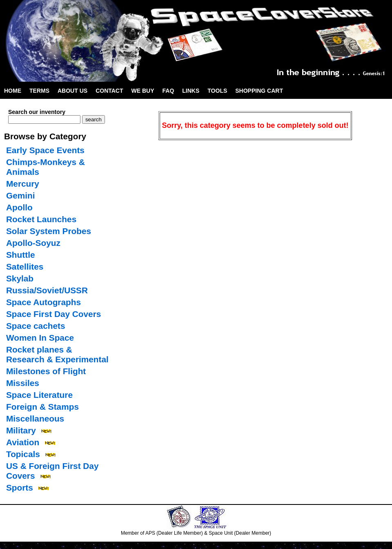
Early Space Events (45, 150)
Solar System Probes (49, 231)
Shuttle (20, 255)
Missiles (23, 383)
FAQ (168, 91)
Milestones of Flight (46, 371)
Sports (20, 488)
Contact (109, 91)
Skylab (20, 278)
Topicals (23, 454)
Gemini (21, 195)
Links (191, 91)
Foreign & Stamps (42, 407)
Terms (39, 91)
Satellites (25, 267)
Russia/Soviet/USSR (47, 290)
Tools (217, 91)
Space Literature (39, 395)
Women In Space (40, 338)
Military (21, 430)
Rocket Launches (41, 219)
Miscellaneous (35, 418)
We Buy (143, 91)
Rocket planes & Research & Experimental (57, 354)
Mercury (23, 184)
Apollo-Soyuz (33, 243)
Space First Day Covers (53, 314)
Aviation (23, 442)
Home (13, 91)
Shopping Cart (259, 91)
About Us (72, 91)
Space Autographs (43, 302)
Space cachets (36, 326)
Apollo (19, 207)
